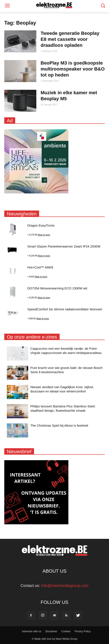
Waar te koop (44, 235)
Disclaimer (51, 631)
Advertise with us (32, 631)
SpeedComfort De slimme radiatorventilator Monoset (65, 309)
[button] (103, 6)
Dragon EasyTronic (41, 225)
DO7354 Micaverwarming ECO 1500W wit (57, 288)
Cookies (66, 631)
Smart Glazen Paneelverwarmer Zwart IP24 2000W (64, 246)
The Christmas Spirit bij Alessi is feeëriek (59, 425)
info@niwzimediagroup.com (65, 586)
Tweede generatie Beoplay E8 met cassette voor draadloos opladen (70, 39)
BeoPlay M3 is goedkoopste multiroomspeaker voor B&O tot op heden (73, 69)
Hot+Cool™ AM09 (40, 267)
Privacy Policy (83, 631)
